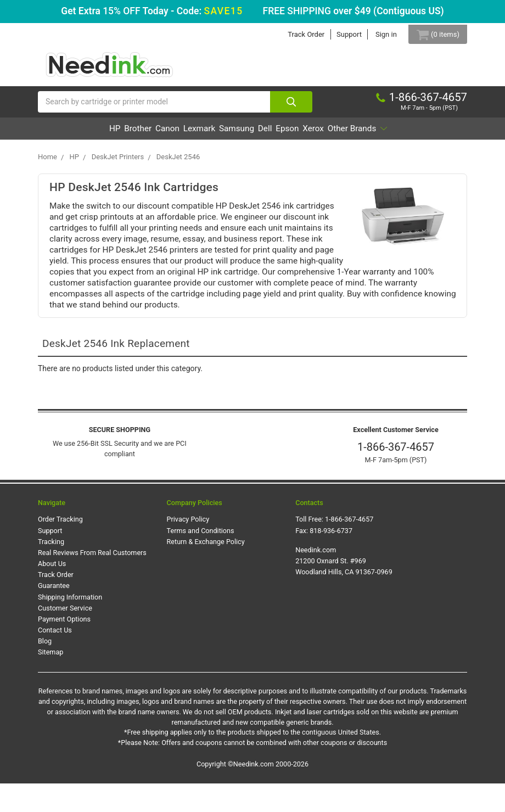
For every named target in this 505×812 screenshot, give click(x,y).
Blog (45, 670)
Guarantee (54, 614)
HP (99, 135)
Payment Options (64, 648)
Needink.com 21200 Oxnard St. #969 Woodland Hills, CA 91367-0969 (344, 589)
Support (340, 34)
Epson (353, 135)
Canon (178, 135)
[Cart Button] (433, 34)
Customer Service (65, 636)
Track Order (297, 34)
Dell (318, 135)
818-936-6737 (331, 559)
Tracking (51, 570)
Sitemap (50, 681)
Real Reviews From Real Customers (92, 581)
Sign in (377, 34)
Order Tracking (60, 548)
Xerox (392, 135)
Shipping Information (70, 625)
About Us (52, 592)
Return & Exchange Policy (206, 570)
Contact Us (55, 659)
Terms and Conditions (201, 559)
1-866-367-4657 (396, 475)
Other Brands (248, 157)
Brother (135, 135)
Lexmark (224, 135)
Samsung (275, 135)
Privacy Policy (188, 548)
